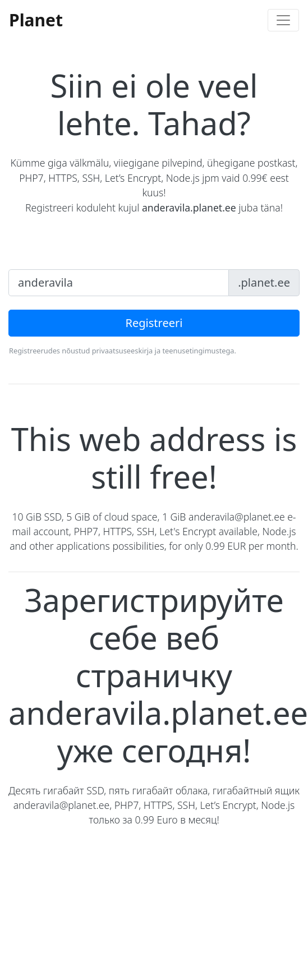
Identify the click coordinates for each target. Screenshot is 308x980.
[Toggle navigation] (283, 20)
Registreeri (154, 323)
